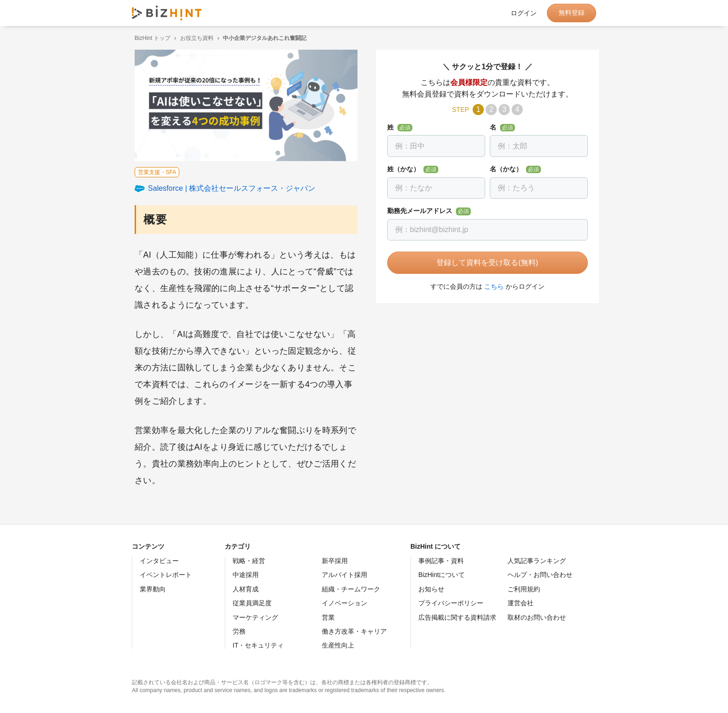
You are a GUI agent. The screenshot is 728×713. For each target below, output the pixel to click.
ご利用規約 (524, 589)
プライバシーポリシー (451, 603)
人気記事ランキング (537, 561)
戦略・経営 (249, 561)
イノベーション (344, 603)
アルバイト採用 (344, 575)
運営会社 (520, 603)
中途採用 (246, 575)
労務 (239, 631)
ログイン (524, 13)
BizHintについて (442, 575)
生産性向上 (338, 645)
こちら (491, 286)
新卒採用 (335, 561)
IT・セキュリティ (258, 645)
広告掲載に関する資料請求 (457, 617)
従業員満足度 (252, 603)
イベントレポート (166, 575)
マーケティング (255, 617)
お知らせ (431, 589)
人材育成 (246, 589)
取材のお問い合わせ (537, 617)
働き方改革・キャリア (354, 631)
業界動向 (153, 589)
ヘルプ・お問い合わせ (540, 575)
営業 (328, 617)
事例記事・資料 (441, 561)
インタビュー (159, 561)
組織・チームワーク (351, 589)
